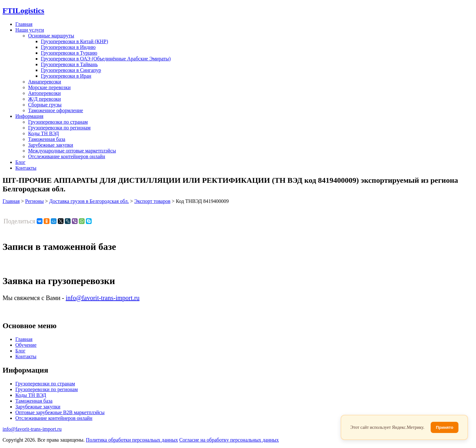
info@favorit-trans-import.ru (103, 298)
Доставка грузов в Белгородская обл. (89, 201)
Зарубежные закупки (51, 145)
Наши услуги (30, 30)
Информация (29, 116)
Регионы (34, 201)
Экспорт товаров (152, 201)
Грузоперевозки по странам (58, 122)
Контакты (26, 168)
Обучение (26, 345)
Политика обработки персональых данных (132, 440)
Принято (445, 427)
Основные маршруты (51, 36)
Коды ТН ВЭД (43, 133)
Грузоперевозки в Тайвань (69, 64)
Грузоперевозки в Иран (66, 76)
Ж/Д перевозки (45, 99)
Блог (20, 162)
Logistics (23, 11)
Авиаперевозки (45, 82)
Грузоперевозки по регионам (59, 128)
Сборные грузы (45, 105)
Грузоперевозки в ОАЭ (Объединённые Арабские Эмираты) (106, 59)
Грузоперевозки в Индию (68, 47)
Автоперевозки (44, 93)
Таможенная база (47, 139)
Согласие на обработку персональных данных (229, 440)
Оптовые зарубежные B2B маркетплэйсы (60, 412)
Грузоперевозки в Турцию (69, 53)
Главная (24, 24)
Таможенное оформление (56, 110)
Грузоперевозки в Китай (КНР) (75, 41)
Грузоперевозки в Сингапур (71, 70)
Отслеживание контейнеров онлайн (67, 156)
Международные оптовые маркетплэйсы (72, 151)
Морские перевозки (49, 87)
